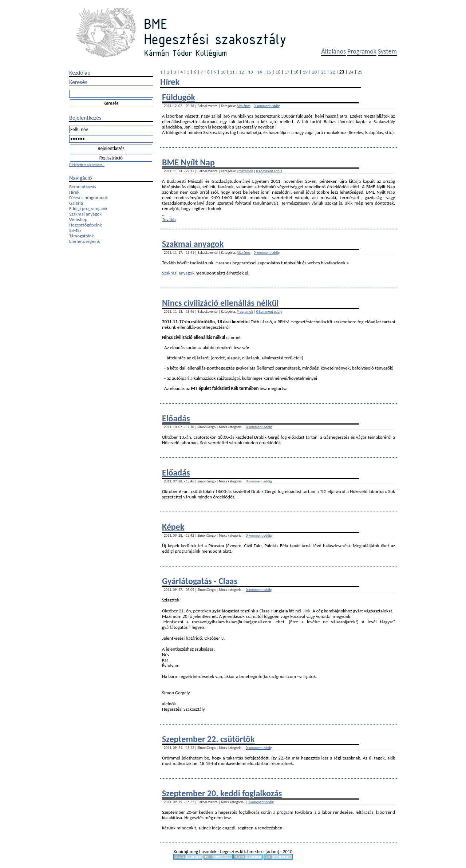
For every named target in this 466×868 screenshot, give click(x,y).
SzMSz (75, 230)
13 (250, 72)
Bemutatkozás (83, 187)
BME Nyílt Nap (188, 162)
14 (259, 72)
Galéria (76, 203)
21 (323, 72)
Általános (333, 51)
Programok (362, 51)
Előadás (176, 418)
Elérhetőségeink (84, 241)
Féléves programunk (88, 198)
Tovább (169, 219)
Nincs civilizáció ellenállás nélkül (220, 303)
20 (314, 72)
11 (232, 72)
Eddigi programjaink (88, 208)
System (387, 51)
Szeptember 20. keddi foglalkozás (222, 793)
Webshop (78, 219)
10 (223, 72)
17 (287, 72)
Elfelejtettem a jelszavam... (87, 165)
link (307, 611)
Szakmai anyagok (85, 214)
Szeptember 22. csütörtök (208, 739)
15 (269, 72)
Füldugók (179, 97)
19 (305, 72)
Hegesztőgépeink (86, 225)
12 (241, 72)
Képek (173, 527)
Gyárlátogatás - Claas (200, 581)
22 (333, 72)
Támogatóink (82, 236)
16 (278, 72)
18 (296, 72)
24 (351, 72)
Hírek (74, 192)
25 (360, 72)
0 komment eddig (267, 106)
